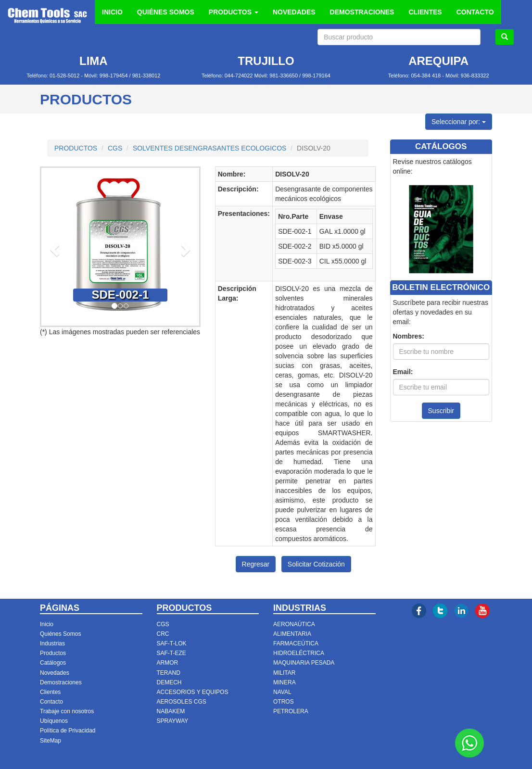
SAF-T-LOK (172, 643)
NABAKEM (171, 711)
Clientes (50, 692)
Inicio (47, 624)
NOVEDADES (294, 12)
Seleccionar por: (459, 122)
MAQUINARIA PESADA (304, 663)
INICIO (112, 12)
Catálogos (53, 663)
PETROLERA (291, 711)
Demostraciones (61, 682)
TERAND (169, 673)
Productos (53, 653)
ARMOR (168, 663)
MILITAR (284, 673)
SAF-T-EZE (171, 653)
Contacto (51, 702)
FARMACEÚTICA (296, 643)
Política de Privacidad (68, 731)
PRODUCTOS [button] (234, 12)
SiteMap (51, 741)
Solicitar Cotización (316, 564)
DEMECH (169, 682)
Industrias (52, 643)
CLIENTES (425, 12)
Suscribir (441, 411)
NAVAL (282, 692)
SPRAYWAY (173, 721)
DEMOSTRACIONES (362, 12)
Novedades (55, 673)
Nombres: (409, 336)
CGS (115, 148)
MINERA (285, 682)
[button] (53, 247)
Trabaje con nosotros (67, 711)
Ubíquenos (54, 721)
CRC (163, 634)
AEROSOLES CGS (182, 702)
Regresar (256, 564)
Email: (403, 372)
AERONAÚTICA (294, 624)
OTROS (284, 702)
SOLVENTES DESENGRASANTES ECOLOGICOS (209, 148)
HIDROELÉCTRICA (299, 653)
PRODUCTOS (76, 148)
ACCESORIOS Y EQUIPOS (193, 692)
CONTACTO (475, 12)
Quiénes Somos (60, 634)
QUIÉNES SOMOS (166, 12)
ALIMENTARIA (292, 634)
